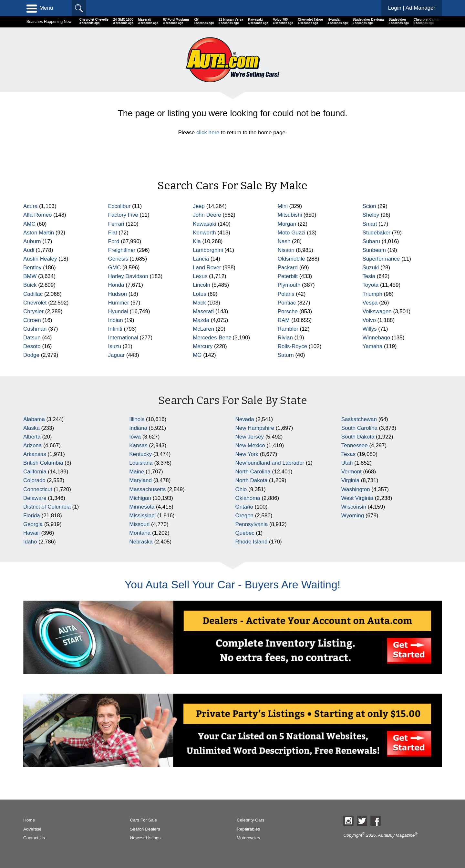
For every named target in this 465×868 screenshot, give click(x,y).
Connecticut (38, 489)
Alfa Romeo (38, 215)
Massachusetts (147, 489)
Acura (30, 206)
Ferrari (116, 224)
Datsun (32, 338)
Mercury (203, 346)
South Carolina (359, 428)
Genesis (118, 259)
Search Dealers (145, 829)
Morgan (287, 224)
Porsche (288, 311)
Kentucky (140, 454)
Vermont (351, 472)
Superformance (381, 259)
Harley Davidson (128, 276)
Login (412, 8)
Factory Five (123, 215)
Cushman (35, 329)
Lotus (199, 294)
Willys (369, 329)
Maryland (140, 480)
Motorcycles (248, 838)
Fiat (113, 233)
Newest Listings (145, 838)
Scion (369, 206)
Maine (137, 472)
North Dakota (252, 480)
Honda (116, 285)
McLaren (203, 329)
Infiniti (115, 329)
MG (197, 355)
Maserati (203, 311)
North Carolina (253, 472)
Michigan (140, 498)
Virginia (350, 480)
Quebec (245, 533)
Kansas (138, 445)
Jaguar (117, 355)
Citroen (32, 320)
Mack (199, 303)
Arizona (32, 445)
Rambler (288, 329)
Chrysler (33, 311)
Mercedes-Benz (212, 338)
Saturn (286, 355)
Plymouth (289, 285)
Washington (356, 489)
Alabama (34, 419)
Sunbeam (374, 250)
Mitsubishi (290, 215)
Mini (283, 206)
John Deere (207, 215)
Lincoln (201, 285)
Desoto (32, 346)
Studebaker (376, 233)
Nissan (286, 250)
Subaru (371, 241)
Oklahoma (248, 498)
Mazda (201, 320)
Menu (40, 8)
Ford (114, 241)
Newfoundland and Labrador (270, 463)
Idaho (30, 542)
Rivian (285, 338)
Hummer (119, 303)
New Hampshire (255, 428)
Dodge (31, 355)
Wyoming (353, 516)
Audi (29, 250)
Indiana (138, 428)
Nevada (245, 419)
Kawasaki (205, 224)
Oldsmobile (291, 259)
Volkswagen (377, 311)
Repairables (248, 829)
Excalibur (119, 206)
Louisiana (141, 463)
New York (247, 454)
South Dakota (358, 437)
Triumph (372, 294)
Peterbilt (288, 276)
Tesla (369, 276)
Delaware (35, 498)
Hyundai (118, 311)
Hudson (118, 294)
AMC (29, 224)
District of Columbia (47, 507)
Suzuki (371, 268)
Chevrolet (35, 303)
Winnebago (376, 338)
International (123, 338)
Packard (288, 268)
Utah (347, 463)
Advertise (32, 829)
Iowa (135, 437)
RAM (284, 320)
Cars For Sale (143, 820)
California (35, 472)
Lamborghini (208, 250)
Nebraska (141, 542)
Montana (140, 533)
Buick (30, 285)
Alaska (31, 428)
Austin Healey (40, 259)
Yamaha (372, 346)
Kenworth (204, 233)
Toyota (370, 285)
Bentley (32, 268)
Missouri (139, 524)
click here (208, 133)
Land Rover (207, 268)
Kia (197, 241)
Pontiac (287, 303)
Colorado (34, 480)
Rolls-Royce (292, 346)
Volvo (369, 320)
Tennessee (355, 445)
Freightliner (122, 250)
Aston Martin (39, 233)
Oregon (245, 516)
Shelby (371, 215)
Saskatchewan (359, 419)
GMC (115, 268)
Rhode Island (252, 542)
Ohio (241, 489)
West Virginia (357, 498)
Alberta (32, 437)
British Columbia (43, 463)
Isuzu (115, 346)
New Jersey (250, 437)
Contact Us (34, 838)
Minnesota (142, 507)
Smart (370, 224)
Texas (348, 454)
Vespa (370, 303)
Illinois (137, 419)
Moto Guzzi (292, 233)
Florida (32, 516)
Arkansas (35, 454)
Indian (116, 320)
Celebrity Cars (251, 820)
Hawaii (31, 533)
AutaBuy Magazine (397, 835)
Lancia (201, 259)
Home (29, 820)
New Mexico (250, 445)
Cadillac (33, 294)
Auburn (32, 241)
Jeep (199, 206)
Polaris (286, 294)
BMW (30, 276)
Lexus (200, 276)
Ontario (244, 507)
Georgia (33, 524)
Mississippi (142, 516)
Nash (284, 241)
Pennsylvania (252, 524)
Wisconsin (354, 507)
